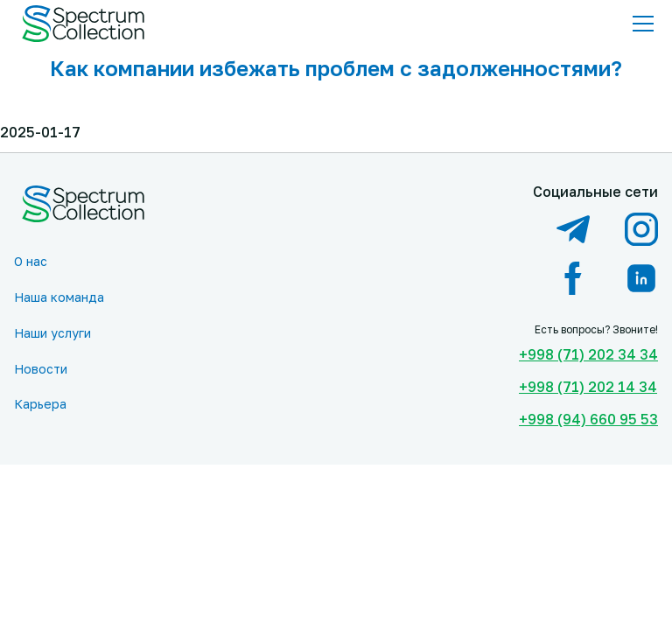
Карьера (40, 404)
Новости (41, 369)
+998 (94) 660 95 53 (588, 419)
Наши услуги (52, 333)
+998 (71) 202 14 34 (588, 387)
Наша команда (59, 297)
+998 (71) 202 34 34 (588, 354)
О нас (31, 261)
